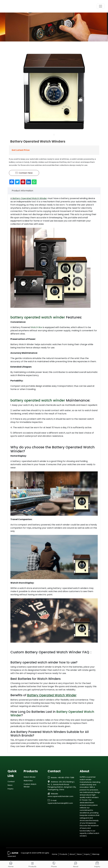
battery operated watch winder (38, 317)
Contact (11, 782)
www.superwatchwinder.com (60, 796)
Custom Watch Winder (30, 785)
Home (55, 854)
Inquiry (10, 789)
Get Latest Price (21, 150)
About (72, 854)
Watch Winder (30, 777)
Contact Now (24, 173)
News (10, 785)
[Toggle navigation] (101, 6)
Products (63, 854)
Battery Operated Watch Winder (30, 198)
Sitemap (96, 854)
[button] (54, 135)
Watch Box (37, 327)
